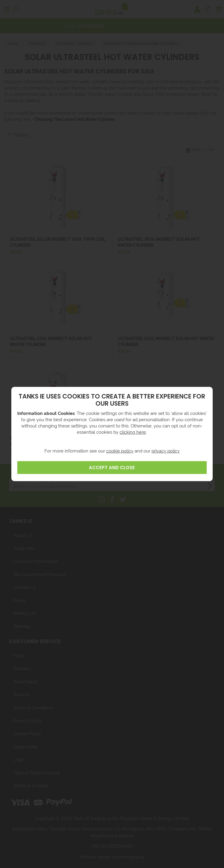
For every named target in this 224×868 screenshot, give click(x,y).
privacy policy (166, 451)
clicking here (133, 432)
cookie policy (120, 451)
